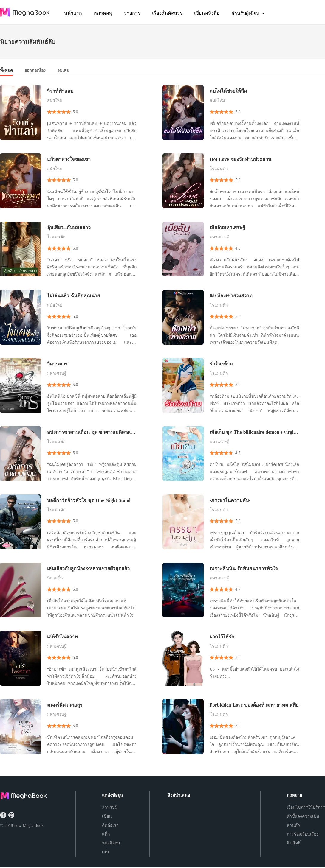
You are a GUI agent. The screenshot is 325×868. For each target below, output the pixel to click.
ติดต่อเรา (110, 825)
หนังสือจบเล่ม (111, 848)
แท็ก (106, 834)
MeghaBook (33, 826)
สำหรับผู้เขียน (110, 812)
